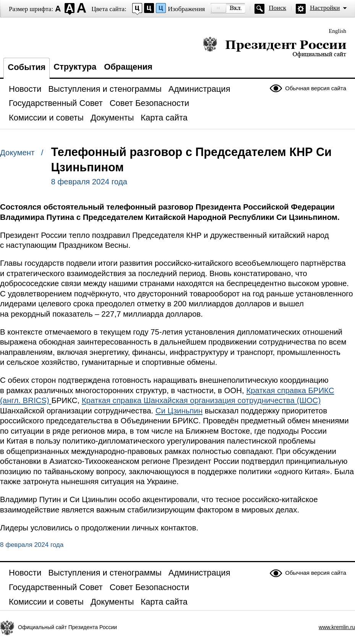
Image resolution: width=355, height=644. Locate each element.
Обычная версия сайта (316, 88)
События (27, 67)
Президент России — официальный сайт (275, 47)
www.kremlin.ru (337, 627)
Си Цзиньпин (179, 411)
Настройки (325, 8)
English (337, 31)
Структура (75, 67)
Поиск (277, 8)
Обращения (128, 67)
